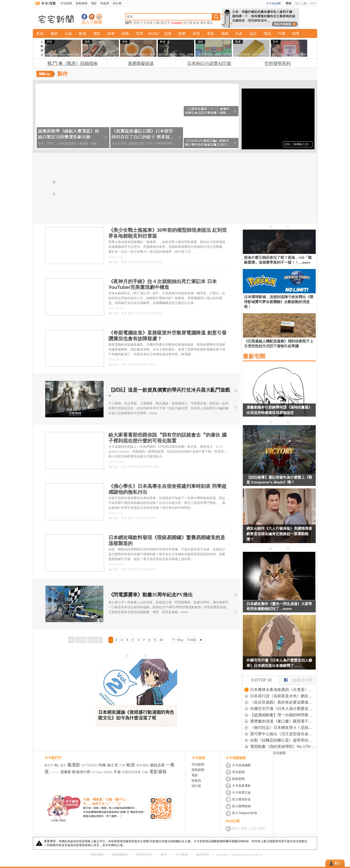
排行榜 (117, 3)
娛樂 (182, 33)
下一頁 (176, 640)
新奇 (111, 33)
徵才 (164, 855)
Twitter (152, 365)
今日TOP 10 (261, 680)
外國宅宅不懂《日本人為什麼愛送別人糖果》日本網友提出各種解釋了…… (279, 663)
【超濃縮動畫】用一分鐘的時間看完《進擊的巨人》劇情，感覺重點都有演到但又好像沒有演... (283, 715)
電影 (94, 3)
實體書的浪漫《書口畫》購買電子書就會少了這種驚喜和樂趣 (283, 721)
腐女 (63, 765)
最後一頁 (201, 640)
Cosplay (177, 23)
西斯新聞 (81, 3)
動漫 (83, 33)
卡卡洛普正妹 (241, 792)
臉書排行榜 (296, 679)
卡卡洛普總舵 (241, 765)
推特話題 (140, 467)
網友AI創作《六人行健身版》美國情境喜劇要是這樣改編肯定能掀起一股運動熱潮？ (279, 534)
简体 (289, 3)
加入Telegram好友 (245, 813)
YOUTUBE (148, 313)
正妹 (68, 33)
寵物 (125, 33)
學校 (153, 518)
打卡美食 (147, 23)
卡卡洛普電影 (241, 786)
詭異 (168, 33)
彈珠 (131, 467)
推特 (147, 518)
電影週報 (158, 772)
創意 (131, 313)
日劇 (157, 23)
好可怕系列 (90, 765)
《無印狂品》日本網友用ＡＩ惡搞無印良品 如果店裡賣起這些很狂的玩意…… (283, 728)
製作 (159, 313)
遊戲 (225, 33)
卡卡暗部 (182, 855)
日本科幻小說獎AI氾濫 (209, 63)
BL (57, 765)
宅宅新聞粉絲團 (84, 17)
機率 (150, 467)
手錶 (137, 313)
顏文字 (165, 23)
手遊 (117, 772)
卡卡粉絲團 (273, 3)
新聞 (235, 828)
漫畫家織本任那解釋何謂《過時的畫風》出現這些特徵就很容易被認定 (279, 410)
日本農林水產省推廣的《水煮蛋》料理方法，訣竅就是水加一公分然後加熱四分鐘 (283, 690)
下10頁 (191, 640)
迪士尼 (112, 765)
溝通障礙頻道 (141, 63)
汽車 (282, 33)
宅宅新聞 (66, 3)
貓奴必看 (157, 765)
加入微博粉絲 (241, 806)
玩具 (239, 33)
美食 (210, 33)
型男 (140, 33)
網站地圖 (97, 855)
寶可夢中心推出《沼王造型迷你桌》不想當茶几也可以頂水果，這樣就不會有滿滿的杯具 (283, 734)
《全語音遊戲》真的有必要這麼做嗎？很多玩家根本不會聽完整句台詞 (283, 702)
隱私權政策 (120, 855)
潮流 (267, 33)
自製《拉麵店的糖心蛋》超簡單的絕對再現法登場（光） (283, 740)
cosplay (55, 772)
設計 (253, 33)
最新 (54, 33)
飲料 (131, 569)
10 (161, 640)
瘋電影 (74, 765)
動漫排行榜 (81, 772)
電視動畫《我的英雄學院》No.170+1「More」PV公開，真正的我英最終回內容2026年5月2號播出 (283, 747)
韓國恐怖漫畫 (131, 772)
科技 (196, 33)
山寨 (137, 262)
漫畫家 (66, 772)
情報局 (105, 3)
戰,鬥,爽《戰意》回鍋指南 (73, 63)
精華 (296, 33)
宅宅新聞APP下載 (99, 17)
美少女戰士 (155, 262)
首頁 (40, 33)
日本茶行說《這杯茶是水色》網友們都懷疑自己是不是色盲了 (283, 696)
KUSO (154, 33)
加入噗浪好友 (92, 17)
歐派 (196, 23)
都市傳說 (207, 23)
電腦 (137, 365)
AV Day (97, 772)
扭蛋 (136, 23)
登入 (337, 863)
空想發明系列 (278, 63)
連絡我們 (202, 855)
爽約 (157, 467)
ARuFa (108, 772)
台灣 (144, 262)
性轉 (102, 765)
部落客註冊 (144, 855)
